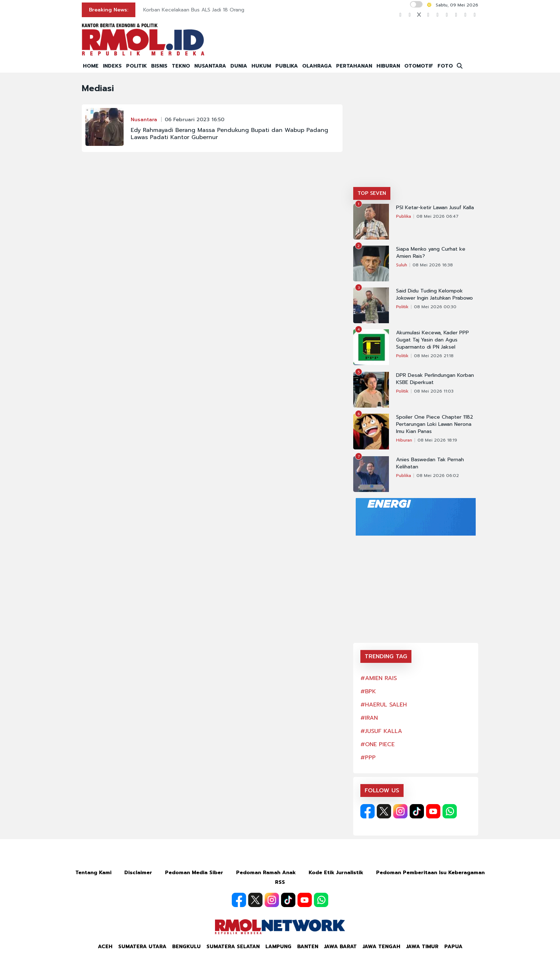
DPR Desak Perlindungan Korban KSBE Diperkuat (435, 379)
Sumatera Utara (142, 947)
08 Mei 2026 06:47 (437, 216)
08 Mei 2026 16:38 (433, 265)
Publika (404, 216)
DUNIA (239, 66)
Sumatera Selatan (233, 947)
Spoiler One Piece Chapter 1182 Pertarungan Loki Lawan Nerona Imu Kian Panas (435, 424)
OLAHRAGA (317, 66)
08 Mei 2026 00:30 (435, 307)
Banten (308, 947)
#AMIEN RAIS (379, 678)
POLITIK (136, 66)
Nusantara (144, 120)
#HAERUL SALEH (384, 705)
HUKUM (261, 66)
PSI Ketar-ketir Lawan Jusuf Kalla (435, 208)
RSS (280, 882)
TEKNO (181, 66)
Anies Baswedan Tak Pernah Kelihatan (430, 463)
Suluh (402, 265)
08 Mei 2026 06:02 (438, 476)
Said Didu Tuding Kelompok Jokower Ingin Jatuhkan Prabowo (434, 295)
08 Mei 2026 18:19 (437, 440)
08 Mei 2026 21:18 (434, 356)
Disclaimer (138, 873)
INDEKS (112, 66)
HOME (91, 66)
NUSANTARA (210, 66)
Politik (402, 307)
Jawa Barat (340, 947)
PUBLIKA (287, 66)
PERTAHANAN (354, 66)
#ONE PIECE (377, 744)
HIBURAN (388, 66)
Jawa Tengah (381, 947)
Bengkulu (186, 947)
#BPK (368, 691)
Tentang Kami (93, 873)
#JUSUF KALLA (381, 731)
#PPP (368, 758)
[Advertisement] (416, 133)
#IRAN (369, 718)
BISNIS (159, 66)
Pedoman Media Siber (194, 873)
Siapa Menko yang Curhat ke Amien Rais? (431, 253)
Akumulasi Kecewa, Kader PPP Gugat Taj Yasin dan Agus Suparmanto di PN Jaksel (432, 340)
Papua (453, 947)
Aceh (105, 947)
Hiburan (404, 440)
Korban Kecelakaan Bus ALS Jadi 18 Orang (194, 10)
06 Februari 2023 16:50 (194, 120)
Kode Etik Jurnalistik (336, 873)
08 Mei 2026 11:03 (434, 391)
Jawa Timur (422, 947)
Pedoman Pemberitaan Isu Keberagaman (430, 873)
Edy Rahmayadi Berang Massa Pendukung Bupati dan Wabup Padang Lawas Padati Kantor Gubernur (229, 134)
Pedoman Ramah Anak (266, 873)
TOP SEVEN (372, 193)
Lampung (278, 947)
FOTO (445, 66)
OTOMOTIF (419, 66)
